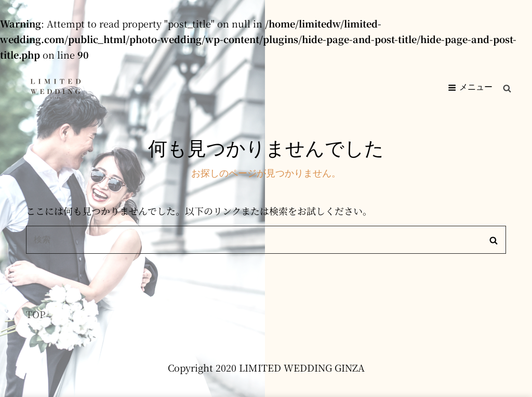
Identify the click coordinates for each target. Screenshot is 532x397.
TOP (36, 314)
